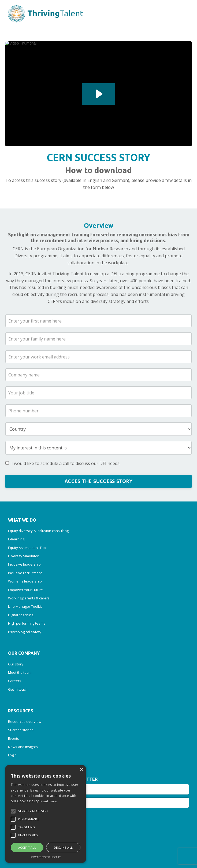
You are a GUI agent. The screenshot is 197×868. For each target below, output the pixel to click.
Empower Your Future (25, 590)
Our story (16, 664)
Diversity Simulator (23, 556)
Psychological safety (25, 632)
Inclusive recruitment (25, 573)
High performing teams (27, 623)
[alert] (46, 814)
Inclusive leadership (24, 564)
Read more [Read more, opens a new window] (49, 801)
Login (12, 755)
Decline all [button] (63, 847)
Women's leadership (25, 581)
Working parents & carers (29, 598)
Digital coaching (21, 615)
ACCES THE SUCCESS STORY (98, 481)
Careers (15, 681)
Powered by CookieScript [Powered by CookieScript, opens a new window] (46, 857)
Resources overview (25, 721)
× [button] (81, 770)
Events (14, 738)
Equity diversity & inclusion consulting (38, 531)
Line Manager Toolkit (25, 606)
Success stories (21, 730)
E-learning (16, 539)
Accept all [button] (27, 847)
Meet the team (20, 672)
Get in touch (18, 689)
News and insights (23, 747)
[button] (13, 811)
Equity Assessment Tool (27, 548)
